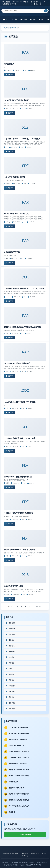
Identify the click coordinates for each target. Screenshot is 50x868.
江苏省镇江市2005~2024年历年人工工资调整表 (22, 139)
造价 (9, 28)
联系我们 (25, 853)
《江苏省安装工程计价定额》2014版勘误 (20, 402)
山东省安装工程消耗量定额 (14, 177)
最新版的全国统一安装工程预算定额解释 (19, 550)
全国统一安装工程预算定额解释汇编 (18, 477)
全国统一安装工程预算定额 (18, 739)
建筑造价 (10, 640)
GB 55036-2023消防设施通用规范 (17, 363)
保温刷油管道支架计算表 (13, 586)
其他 (9, 669)
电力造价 (10, 657)
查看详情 (9, 75)
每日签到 (35, 2)
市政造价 (10, 686)
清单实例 (10, 709)
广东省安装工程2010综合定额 (19, 758)
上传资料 (43, 853)
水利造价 (10, 652)
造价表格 (10, 703)
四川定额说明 (9, 64)
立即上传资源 (25, 834)
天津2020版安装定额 (12, 252)
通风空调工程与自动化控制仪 (19, 794)
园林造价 (10, 692)
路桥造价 (10, 680)
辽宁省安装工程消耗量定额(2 (19, 727)
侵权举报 (15, 853)
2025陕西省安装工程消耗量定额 (16, 100)
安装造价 (15, 28)
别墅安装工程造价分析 (16, 788)
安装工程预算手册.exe (16, 745)
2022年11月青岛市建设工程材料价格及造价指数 (22, 327)
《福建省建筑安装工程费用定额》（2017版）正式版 (24, 289)
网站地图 (34, 853)
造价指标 (10, 634)
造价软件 (10, 697)
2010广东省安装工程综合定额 (19, 752)
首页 (6, 19)
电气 (42, 19)
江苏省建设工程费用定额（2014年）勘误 (20, 438)
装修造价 (10, 663)
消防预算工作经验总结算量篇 (19, 770)
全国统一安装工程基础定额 (18, 764)
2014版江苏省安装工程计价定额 (16, 214)
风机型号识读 (13, 782)
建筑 (15, 19)
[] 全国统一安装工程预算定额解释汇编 (19, 513)
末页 (41, 607)
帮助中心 (25, 856)
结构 (33, 19)
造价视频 (10, 629)
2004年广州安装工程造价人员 (19, 806)
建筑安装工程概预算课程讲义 (19, 800)
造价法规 (10, 623)
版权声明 (6, 853)
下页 (37, 607)
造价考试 (10, 646)
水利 (24, 19)
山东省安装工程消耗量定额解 (19, 733)
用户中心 (38, 4)
